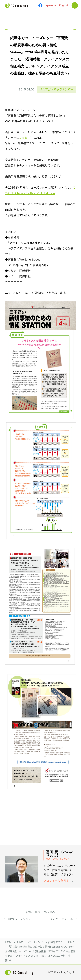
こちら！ (25, 138)
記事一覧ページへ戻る (41, 912)
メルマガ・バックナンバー (56, 89)
